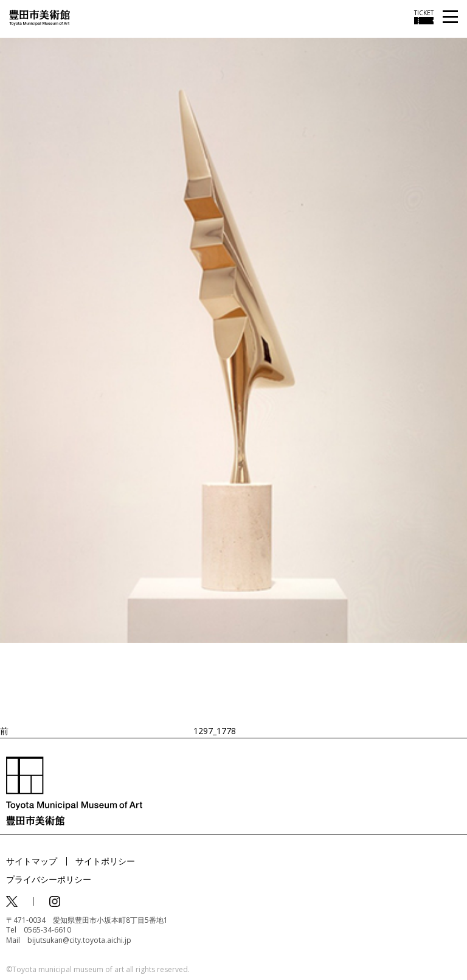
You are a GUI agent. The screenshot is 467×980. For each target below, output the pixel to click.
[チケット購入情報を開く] (424, 17)
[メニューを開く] (450, 17)
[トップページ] (40, 17)
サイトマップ (32, 861)
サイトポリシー (105, 861)
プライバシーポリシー (49, 879)
